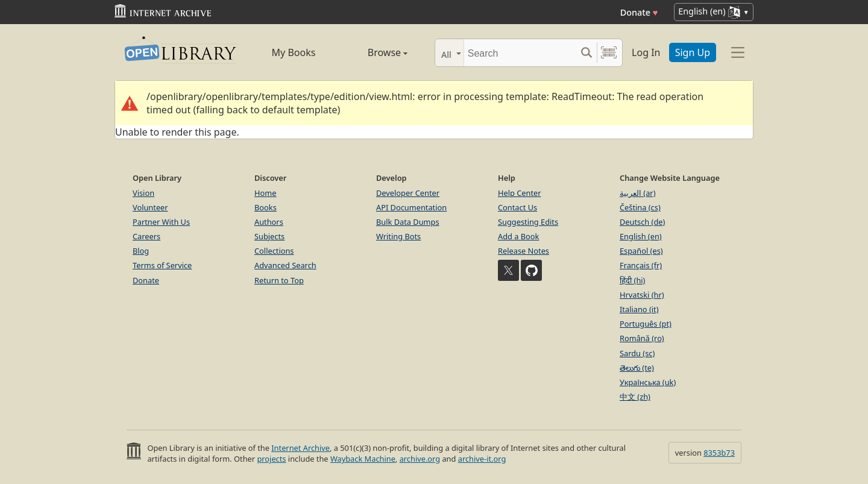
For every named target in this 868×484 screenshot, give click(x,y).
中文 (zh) (635, 397)
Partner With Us (161, 222)
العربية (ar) (637, 193)
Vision (143, 193)
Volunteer (150, 207)
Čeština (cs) (640, 207)
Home (265, 193)
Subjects (269, 236)
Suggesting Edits (528, 222)
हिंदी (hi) (632, 280)
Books (266, 207)
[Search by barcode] (609, 53)
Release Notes (524, 251)
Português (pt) (646, 324)
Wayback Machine (363, 459)
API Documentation (411, 207)
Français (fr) (641, 265)
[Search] (520, 53)
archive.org (420, 459)
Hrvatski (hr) (642, 295)
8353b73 (719, 453)
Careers (146, 236)
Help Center (520, 193)
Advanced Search (285, 265)
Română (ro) (642, 338)
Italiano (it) (639, 309)
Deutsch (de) (642, 222)
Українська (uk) (648, 382)
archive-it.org (482, 459)
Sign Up (693, 52)
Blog (141, 251)
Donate (639, 12)
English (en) (641, 236)
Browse (374, 52)
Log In (646, 52)
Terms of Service (162, 265)
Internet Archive (300, 448)
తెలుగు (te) (637, 368)
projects (271, 459)
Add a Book (518, 236)
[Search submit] (586, 53)
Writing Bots (398, 236)
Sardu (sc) (637, 353)
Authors (269, 222)
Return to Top (279, 280)
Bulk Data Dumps (408, 222)
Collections (274, 251)
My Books (294, 52)
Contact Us (517, 207)
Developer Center (408, 193)
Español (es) (641, 251)
